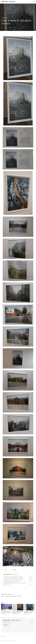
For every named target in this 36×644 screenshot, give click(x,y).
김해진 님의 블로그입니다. (8, 622)
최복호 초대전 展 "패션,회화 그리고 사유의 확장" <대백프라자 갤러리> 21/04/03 (15, 583)
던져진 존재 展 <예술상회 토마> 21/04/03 (11, 581)
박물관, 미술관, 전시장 (7, 574)
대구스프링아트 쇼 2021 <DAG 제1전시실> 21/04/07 (13, 577)
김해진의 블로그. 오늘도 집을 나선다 (9, 2)
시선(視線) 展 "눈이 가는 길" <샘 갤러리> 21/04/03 (13, 580)
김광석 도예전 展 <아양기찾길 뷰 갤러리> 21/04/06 (13, 578)
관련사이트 (3, 637)
